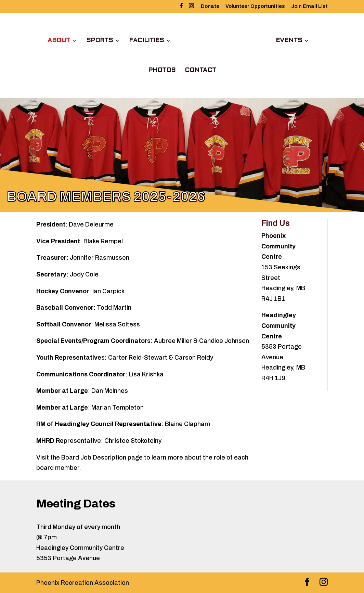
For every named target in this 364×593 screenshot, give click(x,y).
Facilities (146, 41)
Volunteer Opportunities (255, 6)
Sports (100, 41)
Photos (162, 71)
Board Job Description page (102, 457)
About (59, 41)
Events (289, 41)
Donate (210, 6)
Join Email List (309, 6)
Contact (200, 71)
